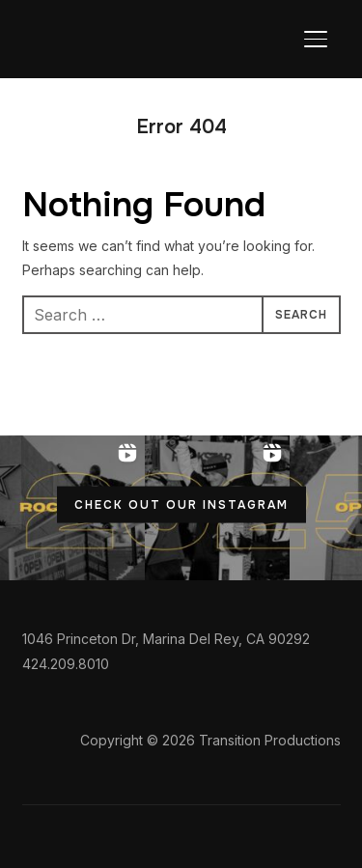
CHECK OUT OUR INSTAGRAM (181, 505)
